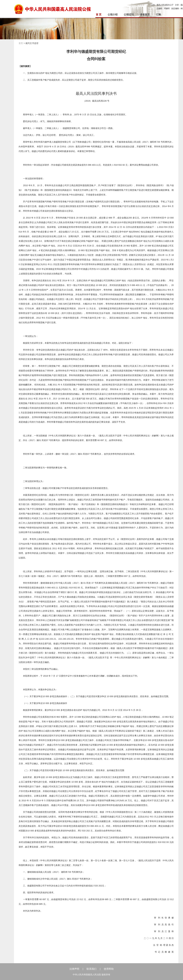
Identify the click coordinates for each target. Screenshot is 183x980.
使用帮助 (109, 969)
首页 (21, 43)
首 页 (99, 15)
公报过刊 (129, 15)
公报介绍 (113, 15)
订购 (158, 15)
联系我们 (91, 969)
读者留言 (145, 15)
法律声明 (74, 969)
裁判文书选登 (32, 43)
